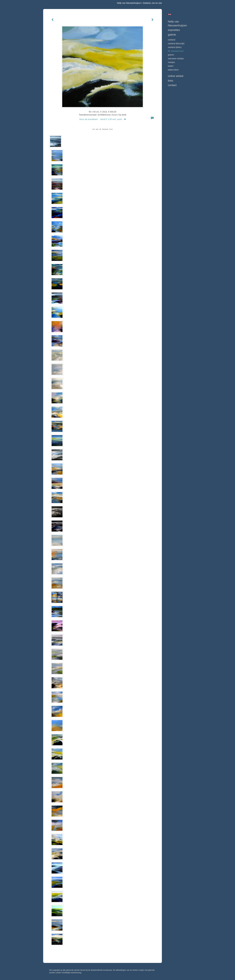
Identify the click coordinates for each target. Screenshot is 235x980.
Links (171, 81)
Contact (172, 85)
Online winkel (176, 76)
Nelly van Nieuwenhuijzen (129, 3)
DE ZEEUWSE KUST (176, 51)
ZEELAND (172, 40)
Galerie (172, 35)
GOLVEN (171, 55)
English (170, 14)
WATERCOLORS (173, 70)
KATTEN (171, 66)
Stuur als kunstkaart (103, 119)
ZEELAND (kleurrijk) (176, 43)
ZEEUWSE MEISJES (176, 58)
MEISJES (171, 62)
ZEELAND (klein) (175, 47)
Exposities (174, 30)
